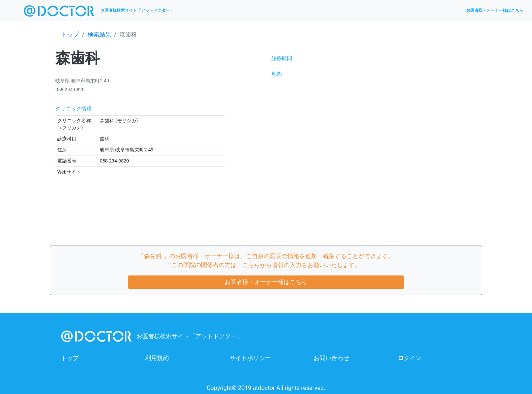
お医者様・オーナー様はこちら (495, 11)
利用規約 (157, 358)
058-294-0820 (70, 90)
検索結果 (99, 35)
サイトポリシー (250, 358)
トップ (70, 35)
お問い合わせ (331, 358)
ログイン (410, 358)
